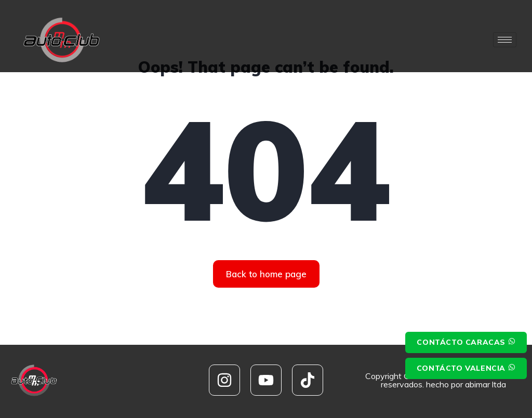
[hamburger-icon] (505, 40)
